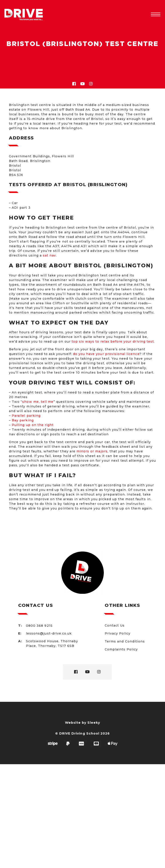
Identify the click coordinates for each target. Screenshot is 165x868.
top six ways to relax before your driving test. (113, 341)
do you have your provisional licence (106, 354)
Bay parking (23, 420)
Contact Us (115, 625)
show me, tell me (38, 402)
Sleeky (94, 723)
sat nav (49, 255)
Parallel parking (26, 416)
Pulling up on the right (33, 425)
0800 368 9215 (39, 626)
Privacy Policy (118, 633)
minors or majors (92, 451)
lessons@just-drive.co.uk (49, 633)
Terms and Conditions (125, 641)
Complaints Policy (121, 649)
